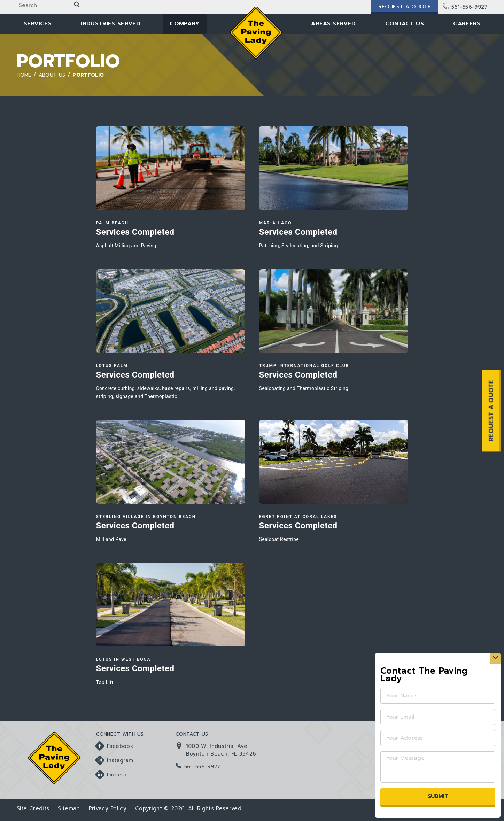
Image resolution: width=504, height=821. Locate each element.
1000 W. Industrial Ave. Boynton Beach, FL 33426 (216, 750)
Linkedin (113, 775)
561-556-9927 (465, 7)
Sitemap (69, 808)
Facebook (115, 747)
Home (24, 75)
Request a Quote (405, 7)
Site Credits (33, 808)
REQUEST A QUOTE (491, 410)
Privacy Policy (108, 808)
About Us (52, 75)
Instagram (115, 761)
